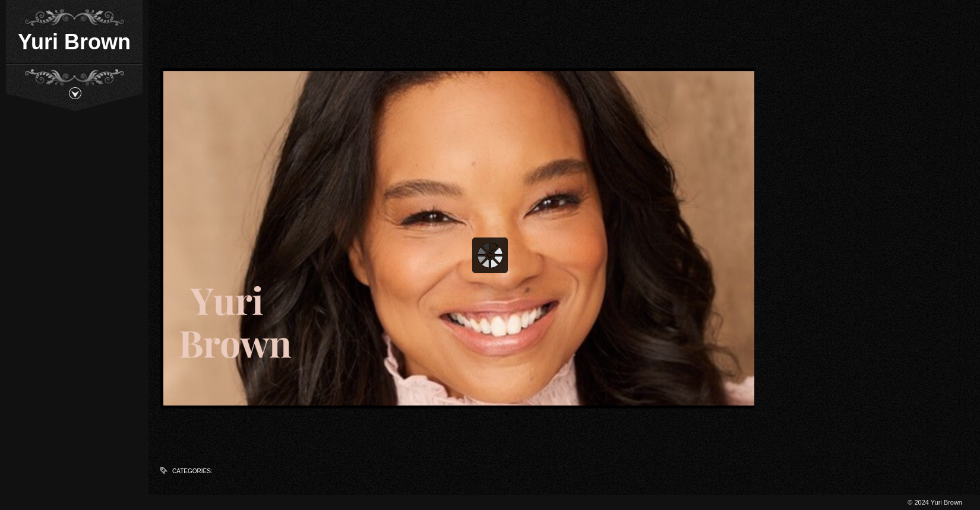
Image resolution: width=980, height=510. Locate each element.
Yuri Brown (74, 42)
